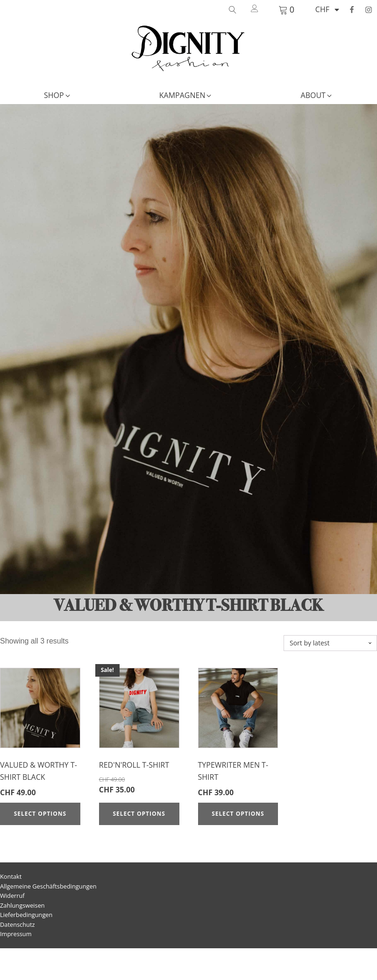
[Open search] (233, 10)
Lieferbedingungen (26, 915)
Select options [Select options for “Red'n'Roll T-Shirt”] (139, 814)
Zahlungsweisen (22, 905)
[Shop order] (330, 643)
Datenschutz (17, 924)
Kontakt (11, 876)
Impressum (16, 934)
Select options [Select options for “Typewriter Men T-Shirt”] (238, 814)
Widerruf (12, 896)
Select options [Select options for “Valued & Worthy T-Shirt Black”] (40, 814)
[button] (58, 96)
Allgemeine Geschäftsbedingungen (48, 886)
